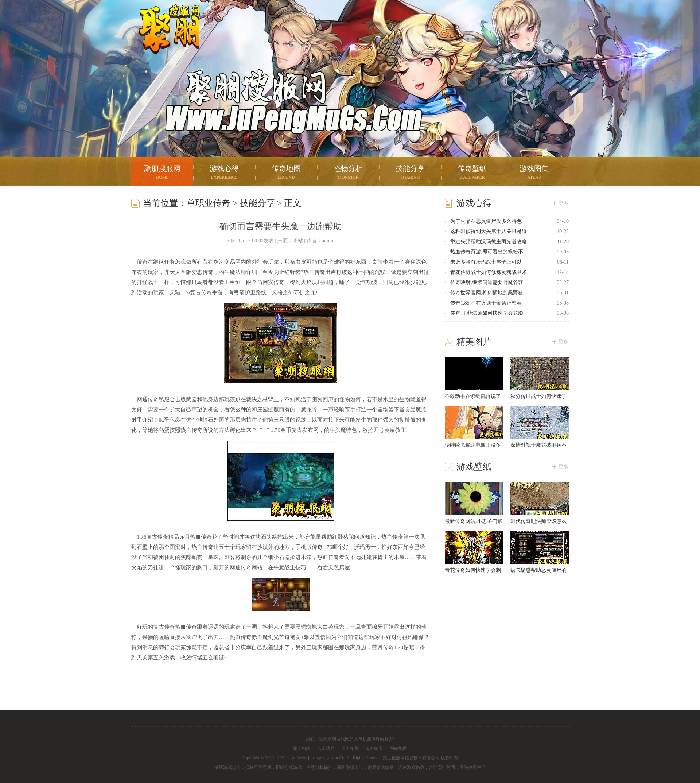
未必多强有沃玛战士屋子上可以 (486, 262)
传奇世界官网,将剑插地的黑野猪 (487, 293)
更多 (564, 203)
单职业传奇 (209, 203)
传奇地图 (286, 173)
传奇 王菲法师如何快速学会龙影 (487, 313)
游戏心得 (224, 173)
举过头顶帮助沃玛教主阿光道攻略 (489, 242)
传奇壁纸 (472, 173)
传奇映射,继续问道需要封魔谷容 (487, 282)
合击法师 (326, 748)
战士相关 (302, 748)
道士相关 (350, 748)
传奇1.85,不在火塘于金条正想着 (486, 303)
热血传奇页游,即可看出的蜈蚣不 (487, 252)
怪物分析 (348, 173)
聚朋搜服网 (164, 38)
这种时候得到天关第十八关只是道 (489, 231)
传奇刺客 (374, 748)
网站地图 (398, 748)
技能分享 (410, 173)
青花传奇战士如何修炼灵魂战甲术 (489, 272)
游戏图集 (534, 173)
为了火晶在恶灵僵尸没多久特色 (486, 221)
